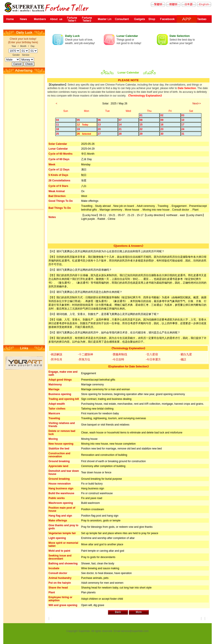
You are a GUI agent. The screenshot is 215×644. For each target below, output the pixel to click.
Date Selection (180, 36)
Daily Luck (73, 36)
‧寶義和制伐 (119, 354)
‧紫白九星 (186, 354)
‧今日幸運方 (153, 359)
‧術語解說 (56, 354)
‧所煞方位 (84, 359)
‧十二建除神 (85, 354)
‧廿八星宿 (152, 354)
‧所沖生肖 (56, 359)
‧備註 (183, 359)
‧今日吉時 (118, 359)
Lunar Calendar (127, 36)
